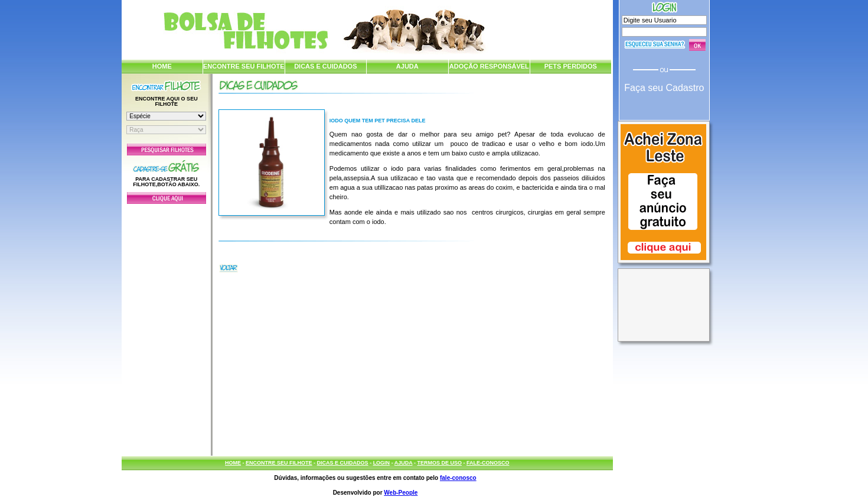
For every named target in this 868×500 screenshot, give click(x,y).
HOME (162, 66)
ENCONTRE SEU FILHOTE (244, 66)
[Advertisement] (167, 327)
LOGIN (382, 463)
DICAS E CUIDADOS (325, 66)
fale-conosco (458, 478)
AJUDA (407, 66)
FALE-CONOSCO (488, 463)
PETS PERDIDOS (571, 66)
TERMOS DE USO (439, 463)
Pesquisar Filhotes (167, 150)
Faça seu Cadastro (664, 88)
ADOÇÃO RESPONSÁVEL (489, 66)
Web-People (401, 493)
